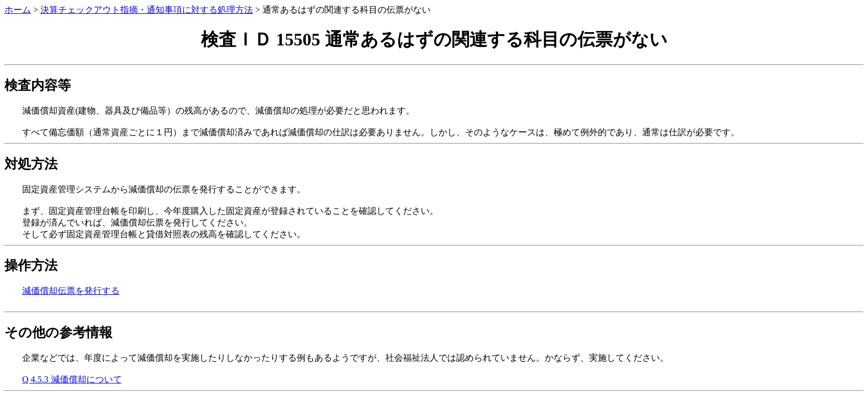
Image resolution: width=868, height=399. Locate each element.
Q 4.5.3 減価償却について (72, 379)
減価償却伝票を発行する (71, 291)
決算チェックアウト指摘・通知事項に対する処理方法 (147, 10)
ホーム (18, 10)
